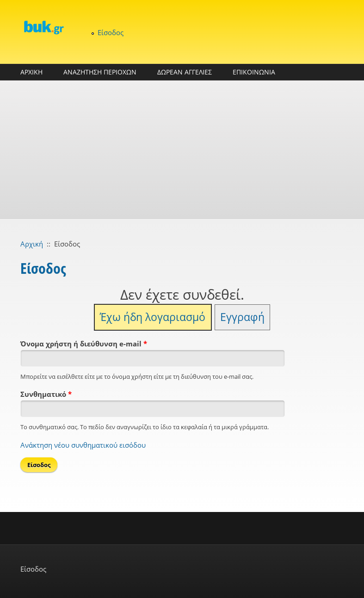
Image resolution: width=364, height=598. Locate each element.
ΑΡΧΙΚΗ (31, 72)
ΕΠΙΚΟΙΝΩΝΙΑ (254, 72)
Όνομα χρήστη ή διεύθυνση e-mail (84, 344)
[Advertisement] (182, 150)
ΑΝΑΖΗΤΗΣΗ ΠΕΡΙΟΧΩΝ (100, 72)
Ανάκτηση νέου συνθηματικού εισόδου (83, 445)
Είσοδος (111, 32)
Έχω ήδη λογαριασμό (153, 317)
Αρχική (32, 244)
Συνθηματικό (46, 394)
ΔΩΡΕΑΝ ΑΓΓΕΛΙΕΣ (185, 72)
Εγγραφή (242, 317)
